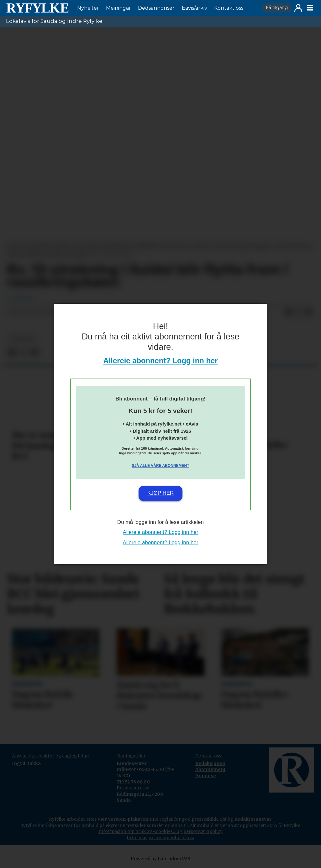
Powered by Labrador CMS (160, 859)
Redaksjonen (210, 763)
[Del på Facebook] (289, 313)
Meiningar (118, 8)
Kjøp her (161, 493)
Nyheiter (88, 8)
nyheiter (22, 339)
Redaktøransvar (253, 819)
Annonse (206, 776)
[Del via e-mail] (309, 313)
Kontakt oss (229, 8)
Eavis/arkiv (195, 8)
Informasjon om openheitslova (160, 838)
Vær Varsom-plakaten (123, 819)
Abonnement (210, 769)
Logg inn (298, 8)
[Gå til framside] (37, 8)
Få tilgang (277, 8)
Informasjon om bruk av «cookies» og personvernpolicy (160, 831)
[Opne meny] (310, 8)
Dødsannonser (156, 8)
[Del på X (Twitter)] (299, 313)
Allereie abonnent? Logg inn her (161, 361)
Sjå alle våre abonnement (160, 466)
